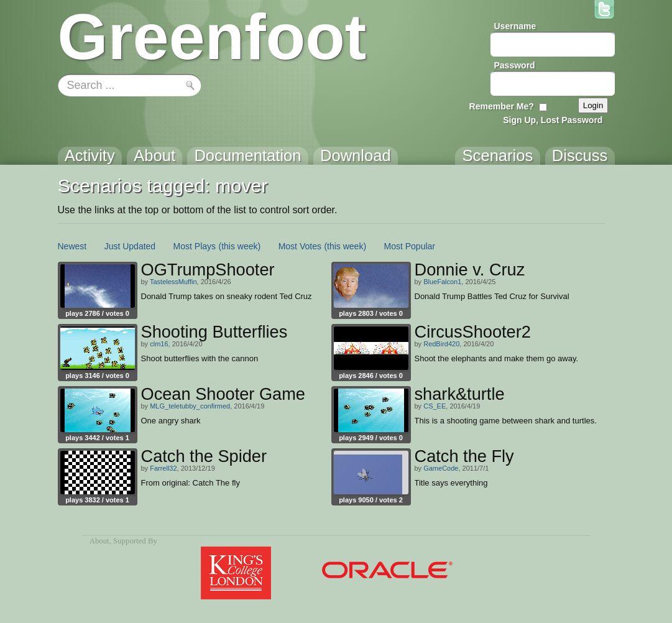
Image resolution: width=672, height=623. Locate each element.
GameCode (441, 468)
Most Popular (410, 246)
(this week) (240, 246)
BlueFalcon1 (442, 282)
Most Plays (195, 246)
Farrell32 (163, 468)
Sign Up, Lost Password (553, 120)
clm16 (159, 344)
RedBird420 (441, 344)
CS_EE (435, 406)
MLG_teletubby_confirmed (190, 406)
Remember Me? (502, 106)
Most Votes (300, 246)
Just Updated (130, 246)
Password (515, 65)
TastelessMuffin (173, 282)
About (99, 541)
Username (515, 26)
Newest (72, 246)
